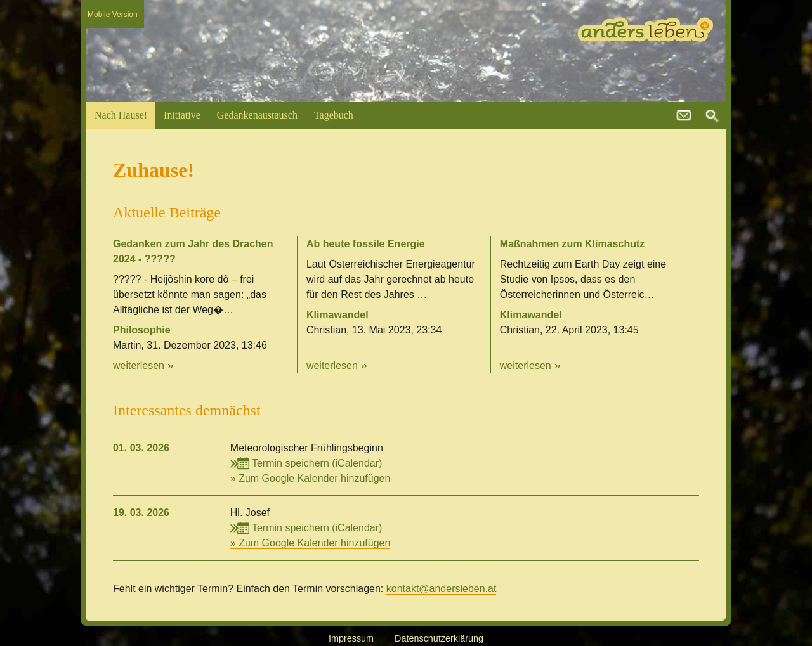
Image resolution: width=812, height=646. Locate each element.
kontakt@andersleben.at (684, 116)
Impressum (351, 638)
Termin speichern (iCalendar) (306, 463)
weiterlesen (139, 365)
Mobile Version (113, 15)
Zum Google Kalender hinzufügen (314, 478)
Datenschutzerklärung (439, 638)
